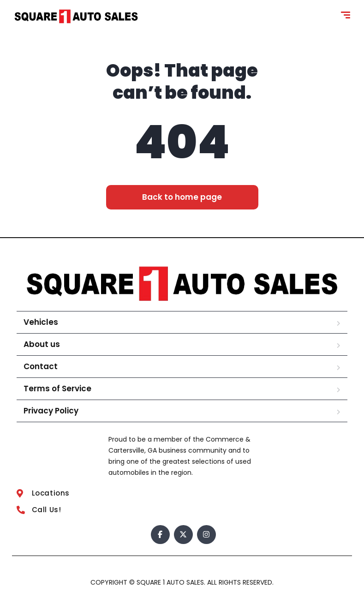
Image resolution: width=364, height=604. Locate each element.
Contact (41, 366)
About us (42, 344)
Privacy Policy (51, 411)
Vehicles (41, 322)
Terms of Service (57, 389)
